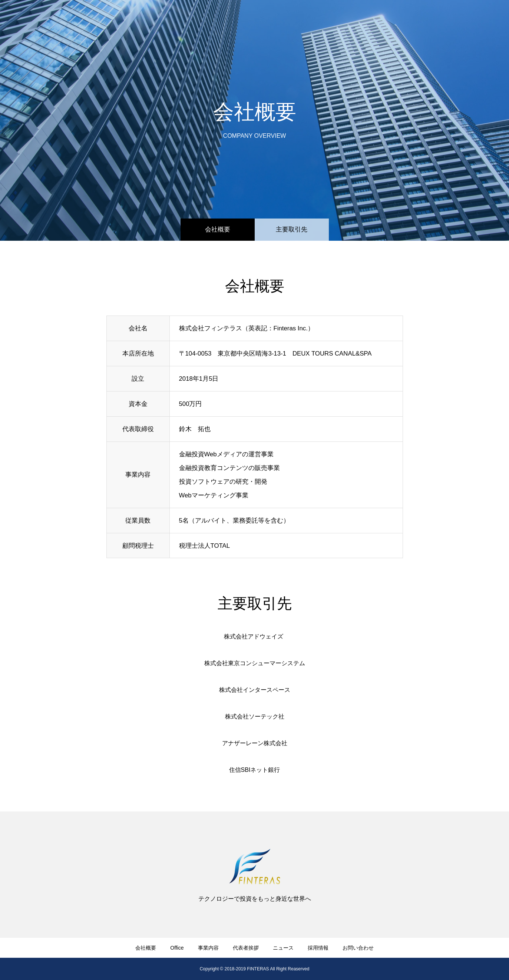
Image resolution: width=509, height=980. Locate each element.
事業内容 (309, 19)
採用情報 (431, 19)
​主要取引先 (292, 229)
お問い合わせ (476, 19)
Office (275, 19)
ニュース (393, 19)
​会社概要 (241, 19)
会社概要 (218, 229)
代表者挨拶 (351, 19)
